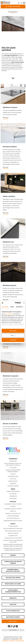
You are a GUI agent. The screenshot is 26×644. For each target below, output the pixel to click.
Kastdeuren (13, 468)
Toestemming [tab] (5, 307)
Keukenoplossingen (13, 486)
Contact (13, 524)
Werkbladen (13, 461)
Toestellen (13, 479)
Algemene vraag (13, 536)
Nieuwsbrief (13, 621)
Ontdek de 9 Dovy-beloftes (13, 514)
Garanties (13, 506)
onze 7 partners (9, 314)
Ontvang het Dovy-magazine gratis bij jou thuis (13, 541)
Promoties (13, 598)
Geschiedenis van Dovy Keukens (13, 504)
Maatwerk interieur (13, 617)
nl (19, 3)
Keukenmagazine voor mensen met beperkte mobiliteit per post (13, 549)
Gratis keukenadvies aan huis (13, 531)
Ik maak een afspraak (13, 6)
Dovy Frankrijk (13, 630)
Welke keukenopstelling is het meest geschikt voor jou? (13, 464)
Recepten (13, 604)
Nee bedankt (13, 340)
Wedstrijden (13, 499)
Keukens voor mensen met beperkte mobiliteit (13, 471)
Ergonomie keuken (13, 476)
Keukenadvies (13, 459)
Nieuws (13, 489)
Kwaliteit (13, 474)
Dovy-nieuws (13, 494)
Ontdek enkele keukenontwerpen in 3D (13, 591)
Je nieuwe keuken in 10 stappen (13, 509)
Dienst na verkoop (13, 533)
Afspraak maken (13, 526)
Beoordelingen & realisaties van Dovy (13, 570)
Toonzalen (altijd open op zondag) (13, 562)
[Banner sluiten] (24, 303)
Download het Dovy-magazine (13, 538)
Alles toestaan (13, 331)
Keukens (13, 555)
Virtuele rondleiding (13, 516)
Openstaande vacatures (13, 584)
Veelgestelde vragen (13, 578)
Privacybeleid (12, 641)
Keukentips (13, 484)
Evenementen (13, 496)
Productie (13, 511)
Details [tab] (12, 307)
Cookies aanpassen (20, 641)
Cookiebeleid (5, 641)
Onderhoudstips (13, 481)
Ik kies (13, 335)
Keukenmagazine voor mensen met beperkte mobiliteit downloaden (13, 545)
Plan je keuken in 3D (13, 611)
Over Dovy (13, 502)
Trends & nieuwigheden (13, 491)
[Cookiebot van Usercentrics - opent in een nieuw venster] (15, 303)
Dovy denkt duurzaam (13, 518)
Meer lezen (6, 118)
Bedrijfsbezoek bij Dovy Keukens (13, 521)
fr (21, 3)
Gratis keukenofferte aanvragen (13, 529)
